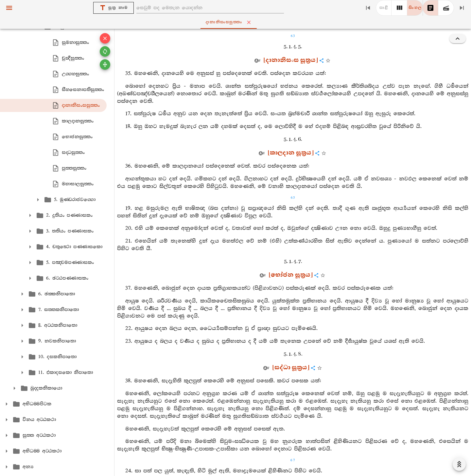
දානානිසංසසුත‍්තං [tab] (237, 22)
